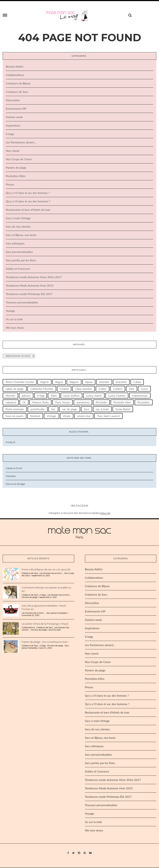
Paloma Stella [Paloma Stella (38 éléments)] (40, 403)
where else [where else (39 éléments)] (84, 416)
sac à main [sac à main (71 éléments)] (102, 410)
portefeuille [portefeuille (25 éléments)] (37, 410)
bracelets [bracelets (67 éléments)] (121, 382)
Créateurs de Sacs (17, 92)
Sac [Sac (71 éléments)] (53, 410)
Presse (10, 185)
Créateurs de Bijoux (18, 84)
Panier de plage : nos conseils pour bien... (46, 642)
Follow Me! (105, 514)
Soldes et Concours (18, 269)
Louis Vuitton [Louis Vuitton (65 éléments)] (71, 396)
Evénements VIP (16, 109)
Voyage (10, 311)
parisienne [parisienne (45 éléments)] (83, 403)
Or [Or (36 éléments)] (24, 403)
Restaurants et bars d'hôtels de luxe (28, 210)
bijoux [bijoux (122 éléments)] (89, 382)
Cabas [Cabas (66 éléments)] (137, 382)
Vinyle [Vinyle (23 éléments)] (67, 416)
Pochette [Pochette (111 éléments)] (101, 403)
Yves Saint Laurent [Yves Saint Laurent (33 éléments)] (109, 416)
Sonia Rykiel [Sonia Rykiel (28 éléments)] (123, 410)
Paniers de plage (16, 168)
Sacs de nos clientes (18, 227)
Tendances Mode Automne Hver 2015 (30, 286)
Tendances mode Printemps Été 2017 (29, 294)
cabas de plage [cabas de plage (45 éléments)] (15, 389)
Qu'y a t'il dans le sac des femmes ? (28, 193)
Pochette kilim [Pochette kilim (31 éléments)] (122, 403)
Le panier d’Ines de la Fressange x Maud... (46, 624)
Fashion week (14, 117)
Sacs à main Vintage (18, 219)
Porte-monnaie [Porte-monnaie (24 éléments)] (15, 410)
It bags (10, 134)
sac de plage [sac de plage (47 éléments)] (70, 410)
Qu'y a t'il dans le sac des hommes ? (28, 202)
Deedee (11, 477)
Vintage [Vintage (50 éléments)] (51, 416)
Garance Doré (14, 469)
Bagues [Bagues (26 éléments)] (74, 382)
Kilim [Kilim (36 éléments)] (54, 396)
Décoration (13, 101)
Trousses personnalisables (22, 303)
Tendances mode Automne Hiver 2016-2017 (34, 278)
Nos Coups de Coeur (19, 160)
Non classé (13, 151)
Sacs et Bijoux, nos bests (21, 235)
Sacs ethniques (15, 244)
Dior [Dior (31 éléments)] (132, 389)
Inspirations (13, 126)
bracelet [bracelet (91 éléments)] (104, 382)
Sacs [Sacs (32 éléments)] (87, 410)
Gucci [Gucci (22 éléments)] (144, 389)
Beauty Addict (15, 67)
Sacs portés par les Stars (21, 261)
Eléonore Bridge (15, 484)
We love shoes (15, 328)
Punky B (10, 443)
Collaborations (15, 75)
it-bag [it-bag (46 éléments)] (41, 396)
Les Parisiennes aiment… (21, 143)
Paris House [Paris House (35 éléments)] (63, 403)
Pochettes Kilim (16, 176)
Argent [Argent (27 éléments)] (44, 382)
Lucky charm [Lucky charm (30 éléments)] (94, 396)
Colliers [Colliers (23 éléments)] (118, 389)
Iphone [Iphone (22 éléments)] (26, 396)
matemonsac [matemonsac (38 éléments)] (140, 396)
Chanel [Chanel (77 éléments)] (64, 389)
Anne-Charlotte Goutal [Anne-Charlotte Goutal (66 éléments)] (20, 382)
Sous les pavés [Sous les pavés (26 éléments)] (15, 416)
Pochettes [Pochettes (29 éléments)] (144, 403)
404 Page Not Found (80, 38)
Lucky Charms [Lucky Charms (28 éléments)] (117, 396)
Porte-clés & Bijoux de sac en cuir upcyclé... (47, 570)
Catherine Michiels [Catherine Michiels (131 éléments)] (42, 389)
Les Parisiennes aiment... (51, 574)
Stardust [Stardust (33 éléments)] (35, 416)
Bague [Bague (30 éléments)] (59, 382)
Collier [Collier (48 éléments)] (103, 389)
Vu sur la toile (14, 320)
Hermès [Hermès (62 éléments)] (10, 396)
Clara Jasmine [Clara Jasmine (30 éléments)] (84, 389)
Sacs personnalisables (19, 252)
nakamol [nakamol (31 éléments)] (11, 403)
